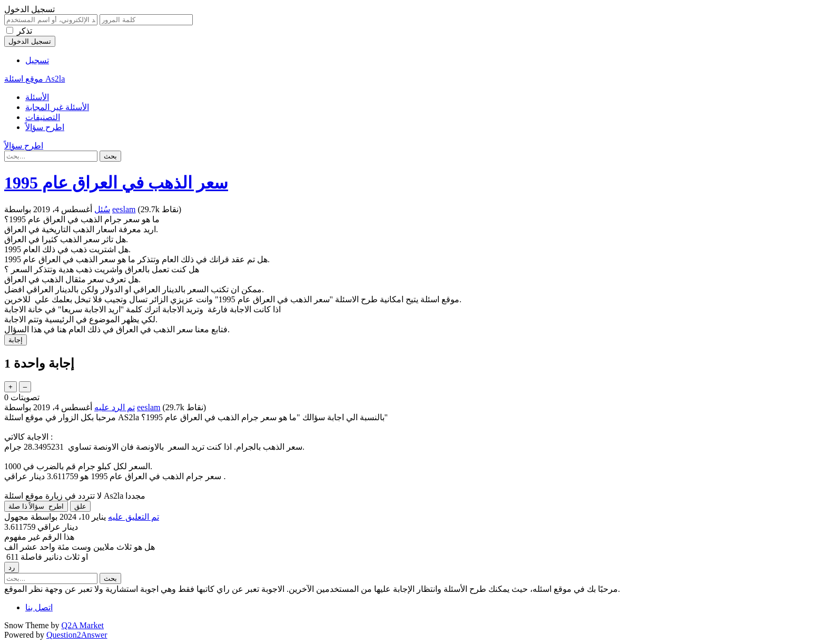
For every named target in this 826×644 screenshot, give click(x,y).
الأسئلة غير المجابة (57, 107)
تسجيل (37, 60)
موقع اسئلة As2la (35, 79)
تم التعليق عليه (134, 517)
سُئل (102, 209)
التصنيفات (43, 117)
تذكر (24, 31)
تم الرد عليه (115, 407)
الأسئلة (37, 97)
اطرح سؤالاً (45, 127)
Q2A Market (83, 625)
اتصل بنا (39, 607)
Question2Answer (77, 635)
